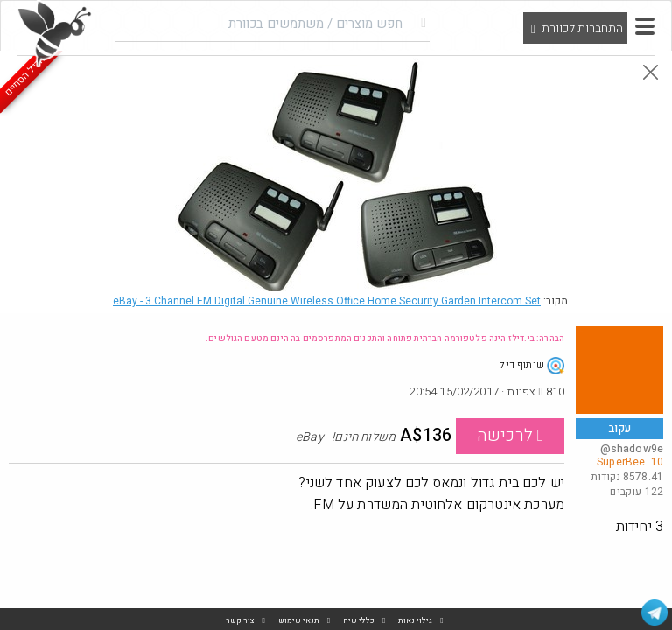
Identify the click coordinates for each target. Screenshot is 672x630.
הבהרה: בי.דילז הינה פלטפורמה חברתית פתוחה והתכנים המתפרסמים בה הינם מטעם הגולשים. (385, 339)
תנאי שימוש (299, 621)
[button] (645, 26)
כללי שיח (359, 621)
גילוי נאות (415, 621)
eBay (327, 301)
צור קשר (240, 621)
